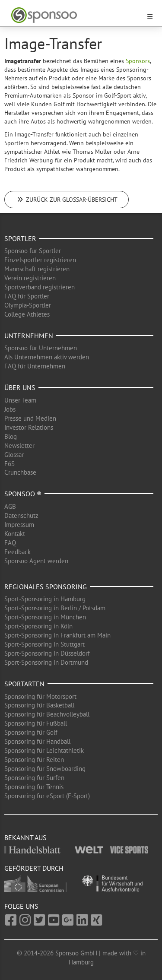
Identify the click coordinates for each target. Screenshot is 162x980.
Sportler (20, 238)
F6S (10, 464)
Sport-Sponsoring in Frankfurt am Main (57, 635)
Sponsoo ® (23, 494)
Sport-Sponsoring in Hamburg (45, 599)
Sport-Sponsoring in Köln (38, 626)
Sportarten (24, 684)
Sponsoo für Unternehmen (41, 348)
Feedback (17, 552)
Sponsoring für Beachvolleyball (47, 714)
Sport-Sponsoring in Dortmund (46, 662)
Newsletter (19, 446)
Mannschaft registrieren (37, 269)
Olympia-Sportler (28, 305)
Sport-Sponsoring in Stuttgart (44, 644)
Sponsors (138, 61)
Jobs (10, 409)
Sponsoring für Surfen (34, 778)
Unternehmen (29, 336)
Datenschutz (21, 515)
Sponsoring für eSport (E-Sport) (47, 796)
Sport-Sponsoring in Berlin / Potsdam (55, 608)
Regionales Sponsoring (46, 587)
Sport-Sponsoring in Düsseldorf (47, 653)
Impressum (19, 525)
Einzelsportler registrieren (40, 260)
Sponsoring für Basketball (39, 705)
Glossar (14, 455)
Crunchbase (20, 472)
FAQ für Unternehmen (35, 366)
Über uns (20, 387)
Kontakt (15, 534)
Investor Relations (29, 427)
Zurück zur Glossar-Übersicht (67, 200)
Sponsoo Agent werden (36, 561)
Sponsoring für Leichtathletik (44, 750)
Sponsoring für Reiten (34, 760)
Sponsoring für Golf (31, 732)
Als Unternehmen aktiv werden (47, 357)
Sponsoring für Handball (37, 741)
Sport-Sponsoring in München (45, 617)
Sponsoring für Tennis (34, 787)
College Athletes (27, 314)
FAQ (10, 543)
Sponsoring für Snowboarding (45, 769)
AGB (10, 506)
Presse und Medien (30, 418)
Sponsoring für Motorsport (40, 696)
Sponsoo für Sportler (33, 251)
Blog (11, 436)
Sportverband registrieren (40, 287)
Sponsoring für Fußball (36, 723)
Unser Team (20, 400)
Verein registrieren (30, 278)
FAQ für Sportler (27, 296)
